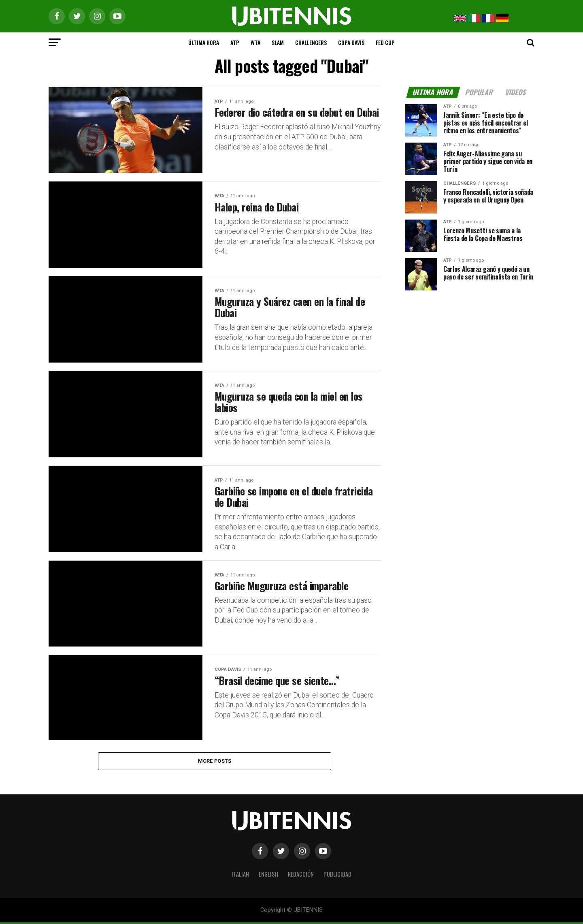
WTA (255, 42)
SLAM (278, 42)
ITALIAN (240, 875)
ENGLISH (268, 875)
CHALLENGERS (311, 42)
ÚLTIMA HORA (204, 42)
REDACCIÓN (301, 875)
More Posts (215, 762)
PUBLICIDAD (337, 875)
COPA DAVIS (351, 42)
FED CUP (385, 42)
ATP (235, 42)
